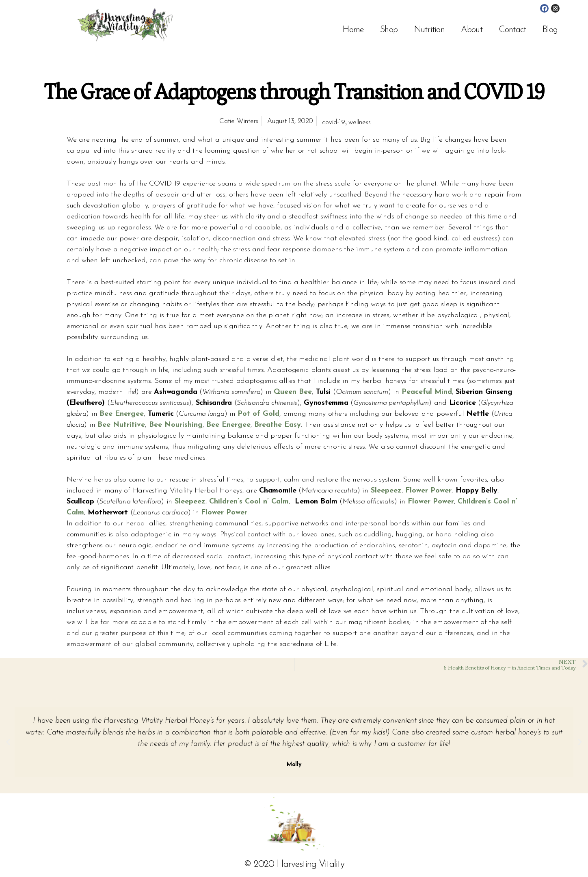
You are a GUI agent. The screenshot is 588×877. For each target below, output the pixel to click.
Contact (512, 30)
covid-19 (334, 122)
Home (353, 30)
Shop (389, 30)
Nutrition (429, 30)
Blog (550, 30)
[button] (8, 742)
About (472, 30)
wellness (360, 122)
